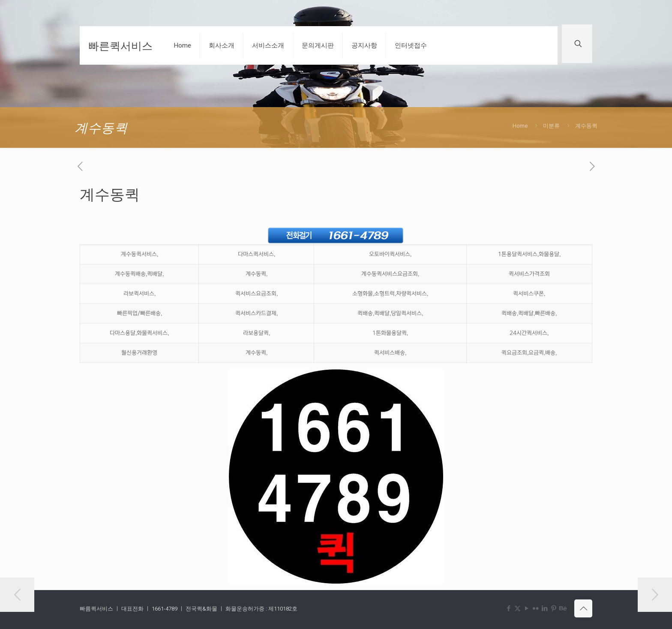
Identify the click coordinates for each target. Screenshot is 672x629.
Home (520, 126)
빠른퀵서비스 (120, 45)
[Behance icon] (562, 608)
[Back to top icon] (583, 608)
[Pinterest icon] (553, 608)
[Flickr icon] (535, 608)
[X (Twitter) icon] (517, 608)
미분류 (551, 126)
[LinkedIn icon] (544, 608)
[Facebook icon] (508, 608)
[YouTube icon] (526, 608)
